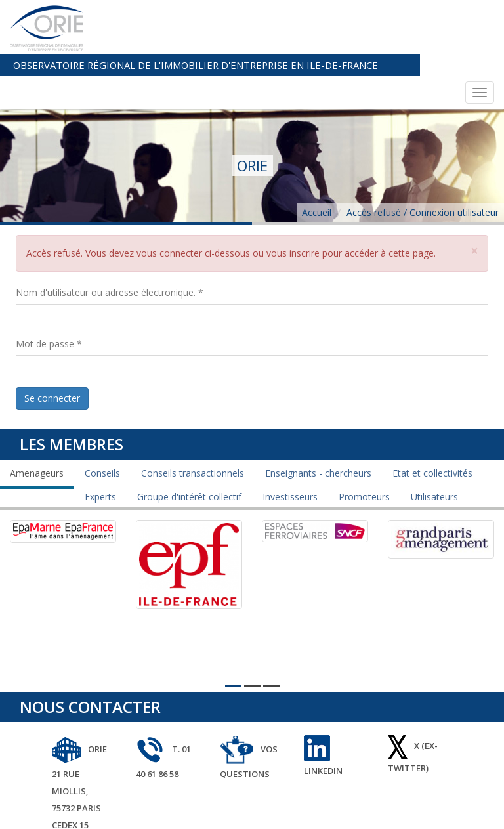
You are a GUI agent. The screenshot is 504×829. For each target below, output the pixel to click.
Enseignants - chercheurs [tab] (318, 418)
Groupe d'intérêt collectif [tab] (189, 442)
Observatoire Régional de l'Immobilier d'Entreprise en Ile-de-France (283, 11)
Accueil (317, 159)
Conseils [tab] (102, 418)
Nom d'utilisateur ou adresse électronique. (110, 239)
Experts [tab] (100, 442)
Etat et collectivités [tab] (432, 418)
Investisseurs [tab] (290, 442)
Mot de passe (49, 290)
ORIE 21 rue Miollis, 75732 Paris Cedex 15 (79, 733)
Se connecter (52, 344)
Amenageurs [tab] (37, 418)
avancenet (469, 811)
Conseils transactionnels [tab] (193, 418)
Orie (292, 811)
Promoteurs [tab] (364, 442)
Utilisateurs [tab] (434, 442)
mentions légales (402, 811)
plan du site (333, 811)
